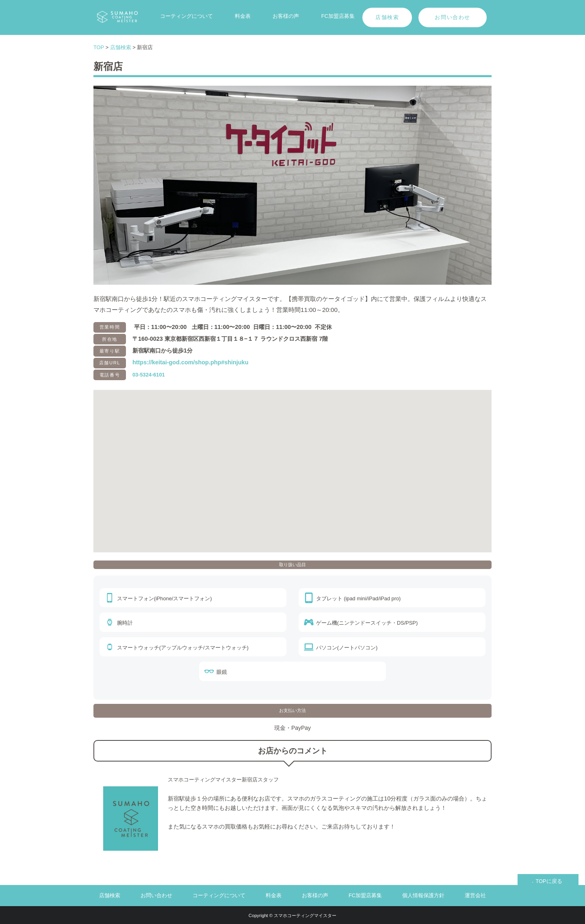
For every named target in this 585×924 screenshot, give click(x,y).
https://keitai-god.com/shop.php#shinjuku (190, 362)
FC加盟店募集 (338, 16)
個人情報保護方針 (423, 895)
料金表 (243, 16)
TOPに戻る (549, 881)
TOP (99, 47)
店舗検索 (387, 17)
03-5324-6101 (149, 375)
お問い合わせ (453, 17)
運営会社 (475, 895)
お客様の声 (286, 16)
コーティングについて (186, 16)
